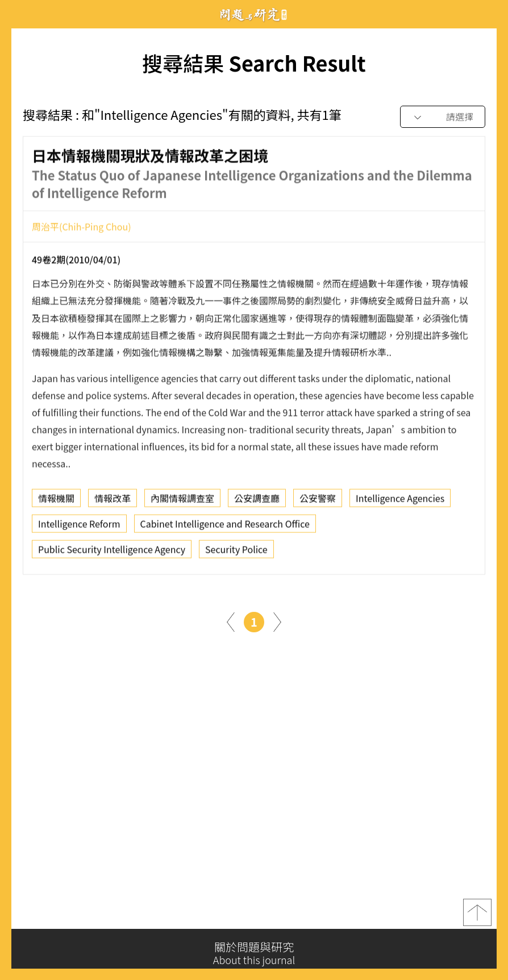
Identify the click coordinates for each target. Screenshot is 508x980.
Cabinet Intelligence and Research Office (225, 527)
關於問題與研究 (254, 953)
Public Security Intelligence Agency (112, 553)
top (477, 916)
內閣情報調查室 (182, 502)
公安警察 (318, 502)
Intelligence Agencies (400, 502)
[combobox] (443, 117)
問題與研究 (254, 14)
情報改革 (113, 502)
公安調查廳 (257, 502)
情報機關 (56, 502)
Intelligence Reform (79, 527)
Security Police (236, 553)
